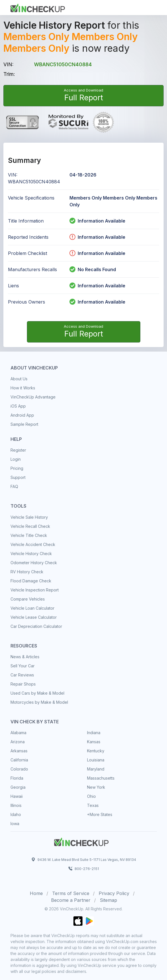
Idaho (16, 814)
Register (18, 450)
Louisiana (96, 760)
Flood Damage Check (31, 581)
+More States (100, 814)
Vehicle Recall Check (30, 526)
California (19, 760)
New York (96, 787)
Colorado (19, 769)
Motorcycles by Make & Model (39, 702)
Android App (22, 415)
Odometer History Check (34, 563)
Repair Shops (23, 684)
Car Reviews (22, 675)
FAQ (14, 486)
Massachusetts (101, 778)
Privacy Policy (114, 893)
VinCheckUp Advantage (33, 397)
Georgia (18, 787)
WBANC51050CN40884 (63, 64)
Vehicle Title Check (29, 535)
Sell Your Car (23, 666)
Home (36, 893)
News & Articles (25, 657)
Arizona (18, 742)
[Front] (38, 7)
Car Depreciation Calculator (36, 626)
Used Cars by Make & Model (37, 693)
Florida (17, 778)
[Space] (81, 841)
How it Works (23, 388)
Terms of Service (71, 893)
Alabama (18, 733)
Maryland (96, 769)
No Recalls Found (93, 269)
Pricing (17, 468)
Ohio (91, 796)
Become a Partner (71, 900)
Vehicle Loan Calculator (32, 608)
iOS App (18, 406)
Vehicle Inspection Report (35, 590)
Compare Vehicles (28, 599)
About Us (19, 379)
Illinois (16, 805)
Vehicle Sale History (29, 517)
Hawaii (17, 796)
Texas (93, 805)
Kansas (94, 742)
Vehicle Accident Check (33, 544)
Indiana (94, 733)
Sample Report (24, 424)
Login (16, 459)
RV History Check (27, 572)
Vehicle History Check (31, 554)
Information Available (102, 221)
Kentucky (96, 751)
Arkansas (19, 751)
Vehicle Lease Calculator (34, 617)
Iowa (15, 824)
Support (18, 477)
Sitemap (108, 900)
